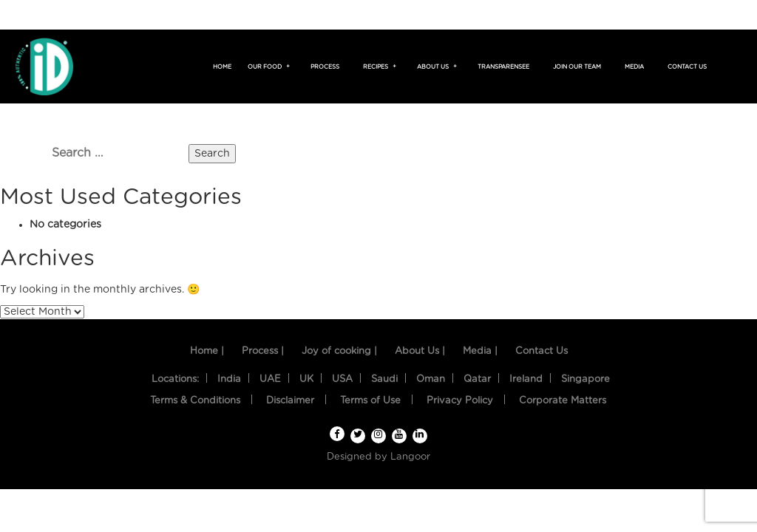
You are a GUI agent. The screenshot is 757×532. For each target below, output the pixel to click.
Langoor (410, 457)
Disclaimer (290, 401)
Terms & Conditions (195, 401)
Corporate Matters (563, 401)
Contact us (687, 67)
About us (435, 67)
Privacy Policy (460, 401)
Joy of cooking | (339, 351)
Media (634, 67)
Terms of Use (370, 401)
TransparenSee (503, 67)
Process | (263, 351)
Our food (267, 67)
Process (325, 67)
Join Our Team (577, 67)
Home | (207, 351)
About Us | (420, 351)
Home (222, 67)
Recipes (378, 67)
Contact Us (542, 351)
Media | (480, 351)
